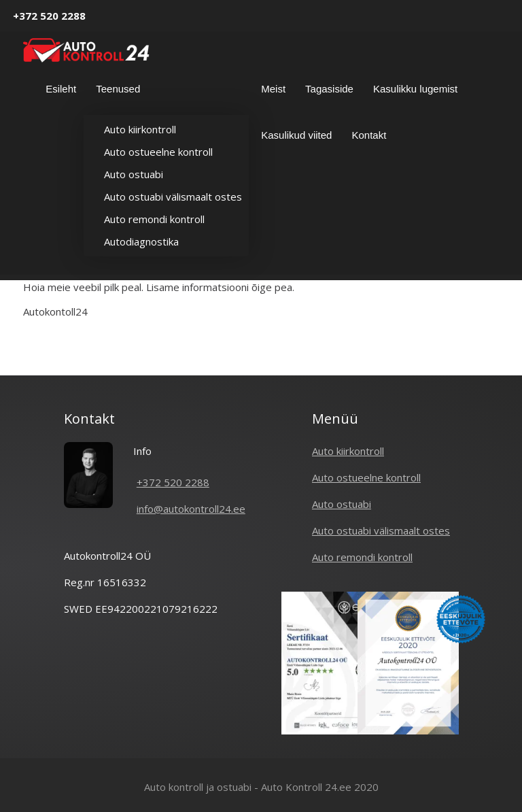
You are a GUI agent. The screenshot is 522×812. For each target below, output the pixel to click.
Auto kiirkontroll (140, 129)
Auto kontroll (174, 787)
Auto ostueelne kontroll (158, 152)
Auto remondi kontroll (154, 219)
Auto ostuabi (134, 174)
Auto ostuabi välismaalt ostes (173, 197)
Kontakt (369, 135)
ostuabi (234, 787)
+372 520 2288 (49, 16)
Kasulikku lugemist (415, 89)
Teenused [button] (119, 90)
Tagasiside (329, 89)
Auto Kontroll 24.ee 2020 (320, 787)
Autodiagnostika (141, 241)
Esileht (61, 89)
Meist (273, 89)
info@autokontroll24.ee (191, 509)
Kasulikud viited (296, 135)
